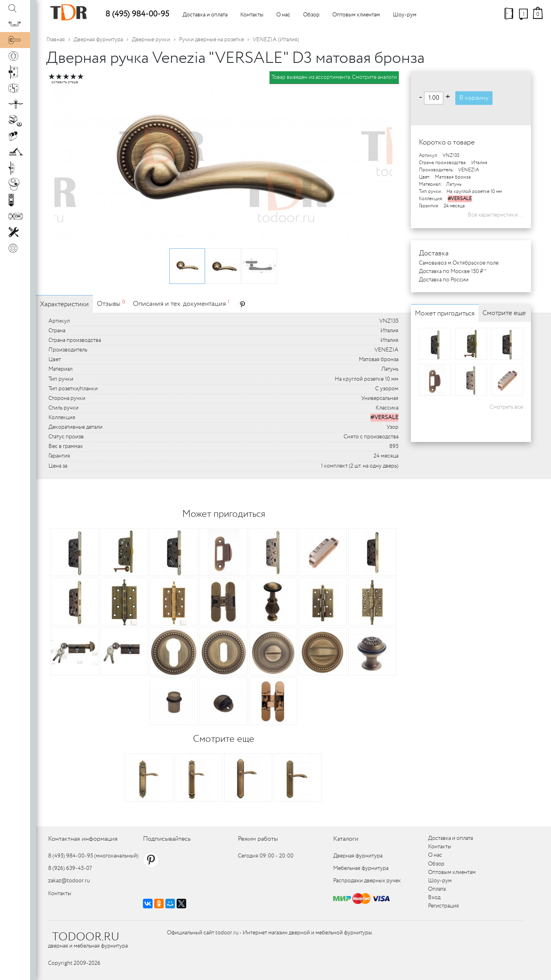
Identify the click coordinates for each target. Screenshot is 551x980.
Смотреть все (506, 407)
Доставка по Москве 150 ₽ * (453, 271)
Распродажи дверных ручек (367, 881)
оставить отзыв (65, 82)
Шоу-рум (405, 15)
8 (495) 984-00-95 (137, 14)
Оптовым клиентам (356, 15)
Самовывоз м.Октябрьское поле (459, 263)
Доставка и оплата (205, 15)
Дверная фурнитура (98, 40)
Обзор (311, 15)
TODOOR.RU (86, 937)
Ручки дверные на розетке (211, 40)
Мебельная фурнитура (361, 868)
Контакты (252, 15)
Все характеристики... (495, 215)
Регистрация (443, 906)
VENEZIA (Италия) (276, 40)
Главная (56, 40)
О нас (283, 15)
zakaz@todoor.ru (69, 881)
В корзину (474, 98)
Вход (434, 898)
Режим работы (258, 839)
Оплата (437, 889)
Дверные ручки (151, 40)
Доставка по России (444, 280)
